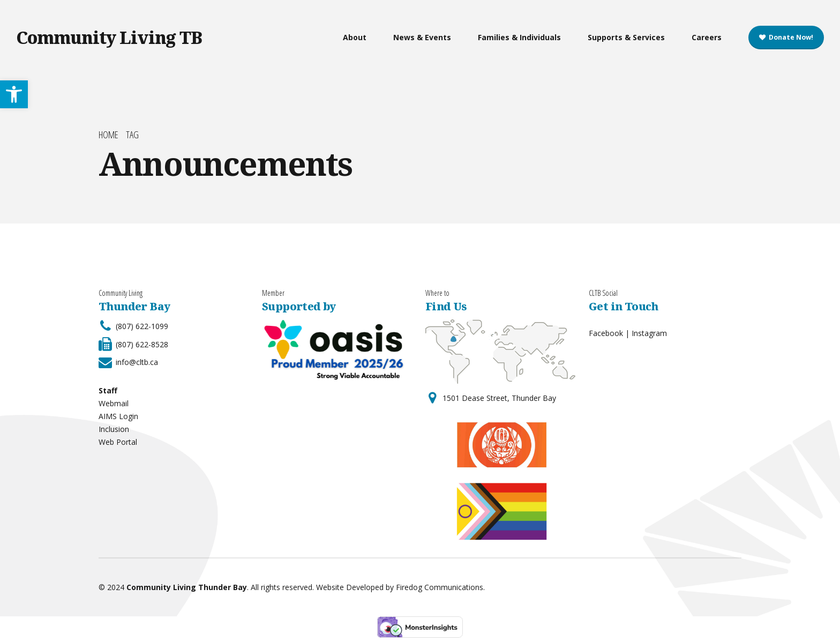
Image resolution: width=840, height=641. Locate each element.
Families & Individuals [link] (519, 37)
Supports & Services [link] (626, 37)
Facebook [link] (606, 333)
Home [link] (108, 135)
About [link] (355, 37)
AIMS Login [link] (118, 416)
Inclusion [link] (114, 429)
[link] (14, 94)
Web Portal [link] (118, 442)
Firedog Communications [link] (440, 587)
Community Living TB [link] (109, 37)
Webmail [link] (114, 403)
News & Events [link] (422, 37)
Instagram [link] (649, 333)
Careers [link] (707, 37)
